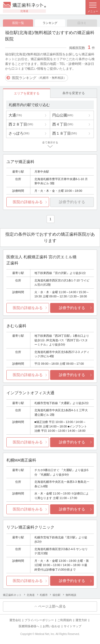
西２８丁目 (21, 124)
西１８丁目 (65, 133)
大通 (15, 115)
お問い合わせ (51, 626)
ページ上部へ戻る (52, 606)
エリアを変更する (27, 93)
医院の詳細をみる (28, 202)
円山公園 (63, 115)
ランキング (50, 23)
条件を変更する (74, 93)
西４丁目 (63, 124)
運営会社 (15, 620)
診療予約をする (72, 308)
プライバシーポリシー (39, 620)
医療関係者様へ (29, 626)
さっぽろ (19, 133)
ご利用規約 (65, 620)
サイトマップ (73, 626)
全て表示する (50, 142)
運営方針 (81, 620)
